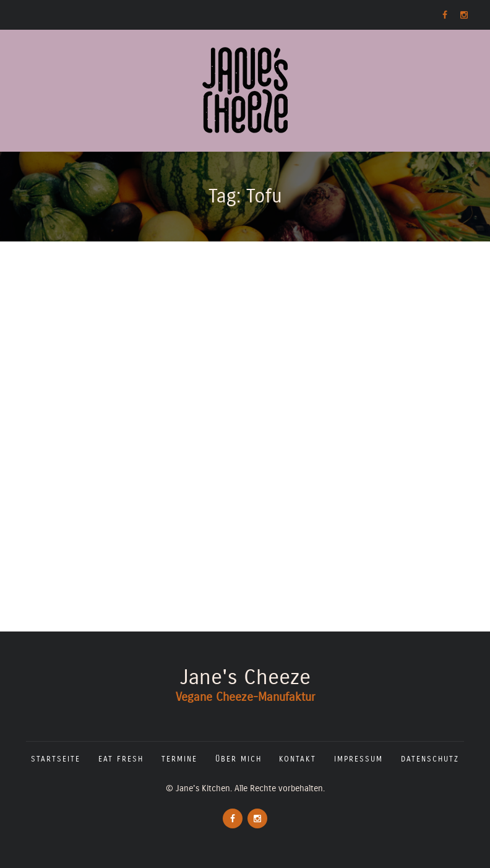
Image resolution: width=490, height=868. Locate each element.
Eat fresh (121, 759)
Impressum (359, 759)
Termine (179, 759)
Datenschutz (430, 759)
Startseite (56, 759)
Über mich (239, 759)
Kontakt (298, 759)
